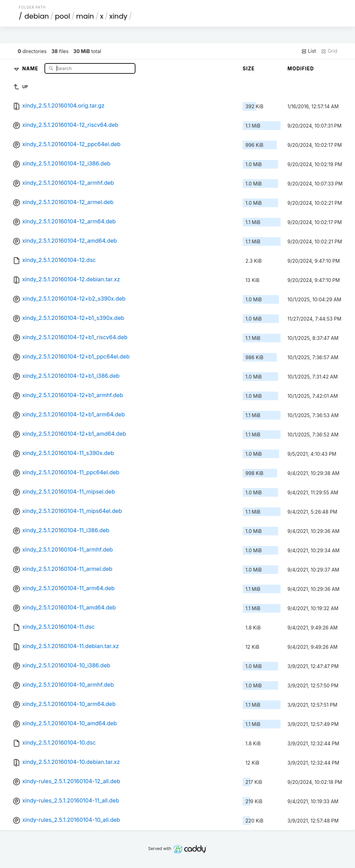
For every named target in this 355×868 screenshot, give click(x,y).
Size (249, 68)
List (309, 51)
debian (37, 16)
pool (62, 16)
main (85, 16)
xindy (118, 16)
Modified (301, 68)
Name (31, 68)
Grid (329, 51)
